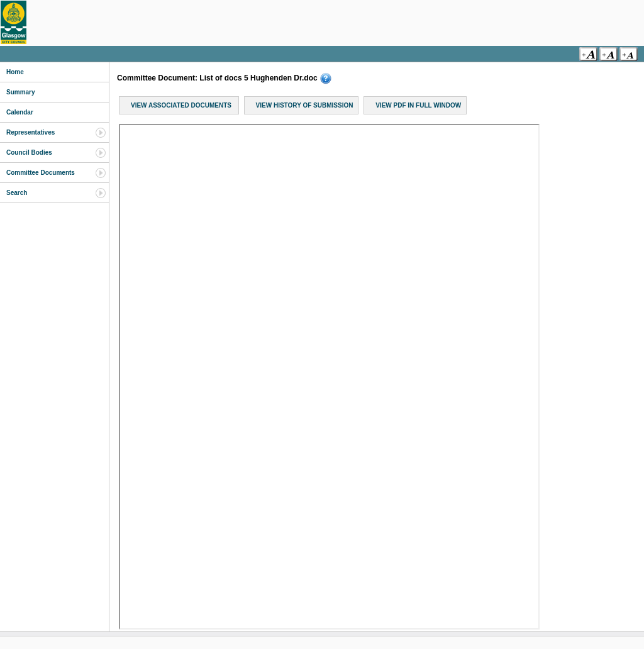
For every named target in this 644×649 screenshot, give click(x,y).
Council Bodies (29, 153)
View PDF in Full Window (418, 105)
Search (17, 193)
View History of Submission (305, 105)
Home (15, 72)
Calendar (20, 112)
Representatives (31, 132)
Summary (21, 92)
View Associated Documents (181, 105)
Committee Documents (41, 173)
